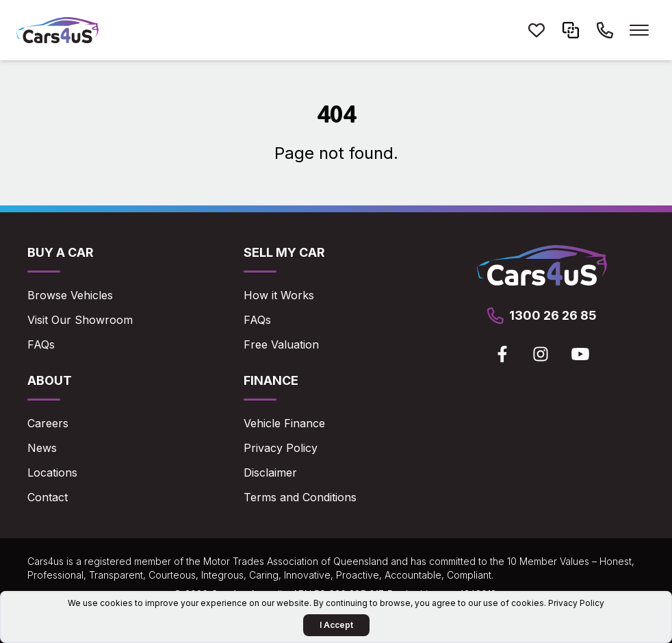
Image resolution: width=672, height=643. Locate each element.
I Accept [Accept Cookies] (336, 625)
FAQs (41, 344)
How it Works (279, 295)
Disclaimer (270, 472)
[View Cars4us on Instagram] (541, 354)
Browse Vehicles (70, 295)
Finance (271, 380)
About (50, 380)
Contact (48, 497)
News (42, 448)
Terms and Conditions (300, 497)
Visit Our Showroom (80, 320)
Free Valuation (281, 344)
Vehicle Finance (284, 423)
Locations (52, 472)
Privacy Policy (281, 448)
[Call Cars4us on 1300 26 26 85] (605, 30)
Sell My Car (284, 252)
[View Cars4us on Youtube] (580, 354)
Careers (48, 423)
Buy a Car (61, 252)
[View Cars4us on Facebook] (502, 354)
